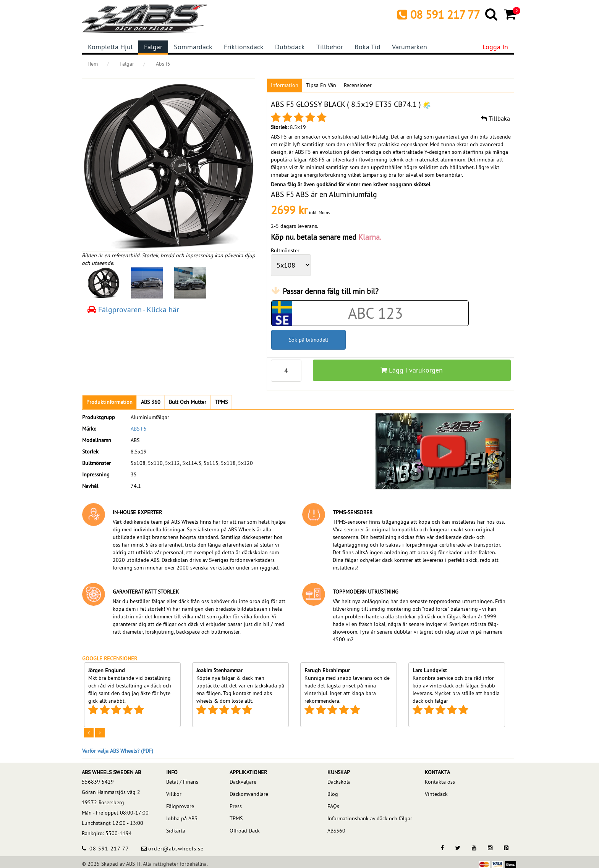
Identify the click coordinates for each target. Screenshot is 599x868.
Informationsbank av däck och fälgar (370, 818)
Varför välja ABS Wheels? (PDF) (118, 751)
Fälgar (153, 47)
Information (285, 85)
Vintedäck (436, 794)
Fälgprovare (180, 806)
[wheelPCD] (291, 265)
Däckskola (339, 782)
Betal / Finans (182, 782)
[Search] (492, 14)
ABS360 (336, 831)
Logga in (495, 47)
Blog (333, 794)
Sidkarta (176, 831)
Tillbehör (330, 47)
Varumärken (410, 47)
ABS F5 (139, 429)
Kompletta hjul (110, 47)
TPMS (236, 818)
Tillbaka (495, 118)
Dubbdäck (290, 47)
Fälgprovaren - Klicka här (133, 309)
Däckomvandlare (249, 794)
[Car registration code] (376, 313)
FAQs (333, 806)
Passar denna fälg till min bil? (331, 291)
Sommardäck (193, 47)
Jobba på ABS (182, 818)
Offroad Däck (245, 831)
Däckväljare (243, 782)
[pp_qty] (286, 371)
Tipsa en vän (321, 85)
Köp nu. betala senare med (326, 237)
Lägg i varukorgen (412, 370)
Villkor (174, 794)
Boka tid (367, 47)
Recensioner (358, 85)
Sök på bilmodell (308, 340)
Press (236, 806)
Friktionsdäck (244, 47)
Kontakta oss (440, 782)
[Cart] (511, 14)
